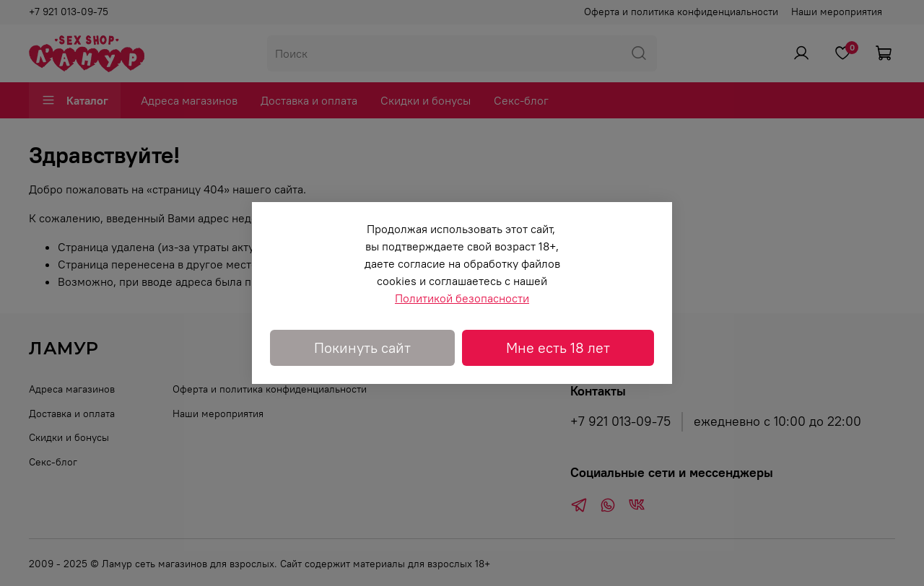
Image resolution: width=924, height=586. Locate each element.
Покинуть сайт (362, 347)
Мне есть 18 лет (558, 347)
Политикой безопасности (462, 298)
